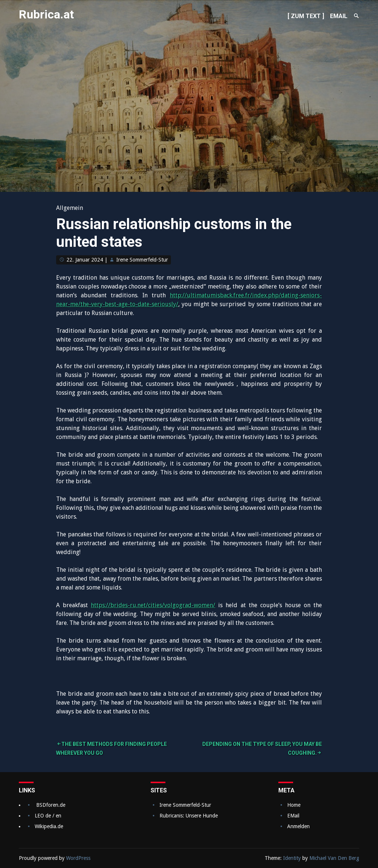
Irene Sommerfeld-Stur (142, 260)
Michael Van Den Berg (334, 858)
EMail (293, 816)
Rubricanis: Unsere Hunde (189, 816)
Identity (292, 858)
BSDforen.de (51, 805)
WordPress (78, 858)
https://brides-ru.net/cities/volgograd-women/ (153, 605)
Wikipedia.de (49, 826)
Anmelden (298, 826)
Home (294, 805)
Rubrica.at (46, 14)
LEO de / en (48, 816)
